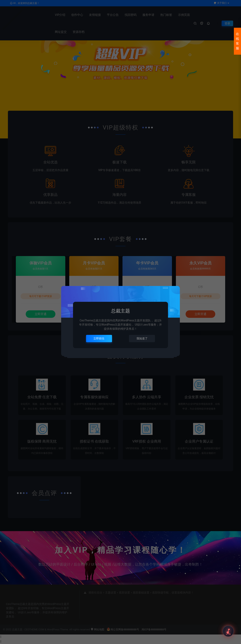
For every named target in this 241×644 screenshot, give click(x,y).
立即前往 (99, 338)
